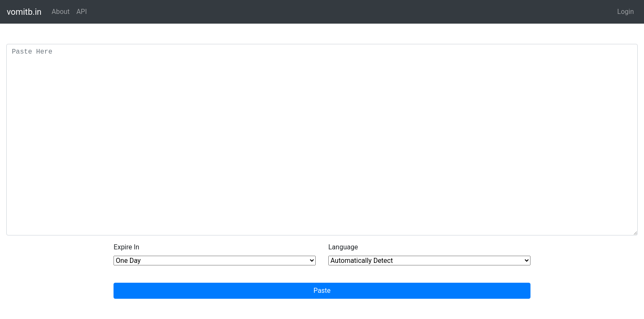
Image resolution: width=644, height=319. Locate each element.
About (61, 12)
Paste (322, 291)
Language (343, 247)
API (82, 12)
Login (626, 12)
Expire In (126, 247)
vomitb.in (24, 12)
